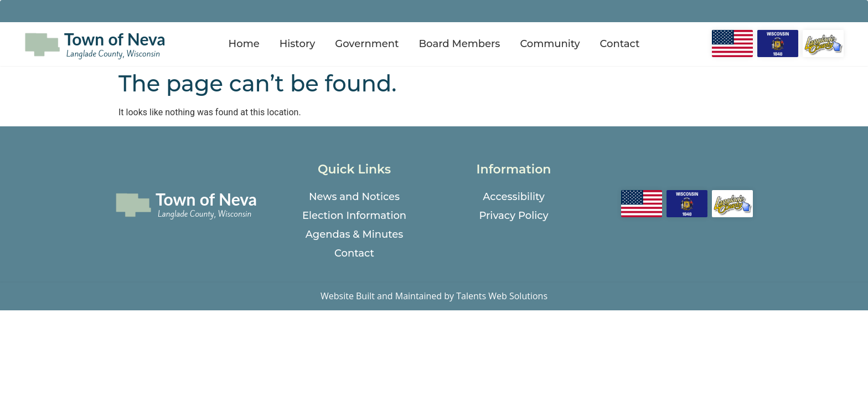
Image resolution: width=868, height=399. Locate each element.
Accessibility (514, 197)
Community (550, 44)
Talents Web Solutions (502, 296)
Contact (620, 44)
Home (244, 44)
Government (367, 44)
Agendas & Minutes (355, 234)
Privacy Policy (513, 216)
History (298, 44)
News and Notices (354, 197)
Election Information (354, 216)
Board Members (459, 44)
